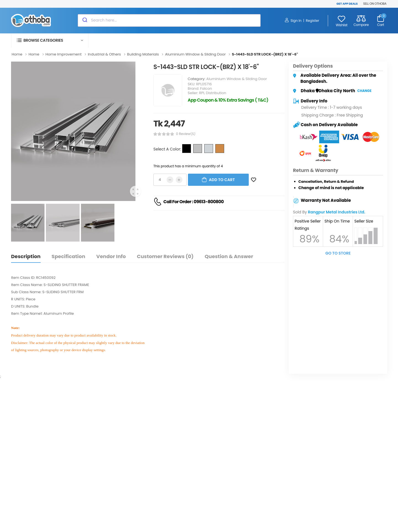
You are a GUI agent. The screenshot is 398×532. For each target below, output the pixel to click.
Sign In (293, 20)
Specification (69, 256)
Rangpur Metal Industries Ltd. (337, 212)
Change (364, 91)
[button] (50, 40)
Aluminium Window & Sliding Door (236, 79)
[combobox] (169, 20)
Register (312, 21)
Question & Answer (229, 256)
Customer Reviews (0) (165, 256)
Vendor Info (111, 256)
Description (26, 256)
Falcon (206, 88)
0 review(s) (186, 134)
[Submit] (84, 20)
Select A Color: (167, 149)
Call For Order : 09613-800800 (193, 202)
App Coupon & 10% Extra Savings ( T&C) (228, 100)
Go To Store (338, 253)
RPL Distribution (213, 93)
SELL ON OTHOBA (375, 4)
